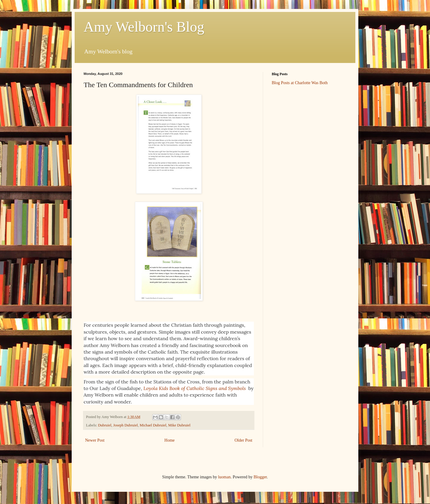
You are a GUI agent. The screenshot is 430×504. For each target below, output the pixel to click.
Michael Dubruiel (153, 425)
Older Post (244, 440)
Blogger (260, 477)
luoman (224, 477)
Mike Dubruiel (179, 425)
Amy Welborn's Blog (144, 27)
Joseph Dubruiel (125, 425)
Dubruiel (105, 425)
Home (170, 440)
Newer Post (95, 440)
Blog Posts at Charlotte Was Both (300, 83)
